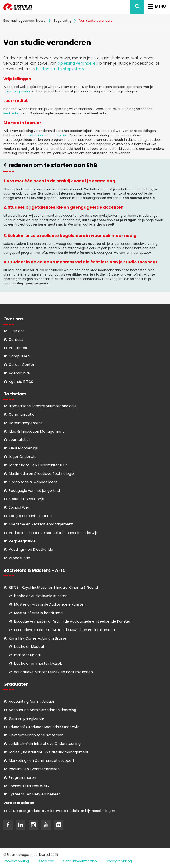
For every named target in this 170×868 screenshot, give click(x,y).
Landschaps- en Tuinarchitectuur (38, 465)
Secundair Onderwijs (26, 499)
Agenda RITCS (21, 382)
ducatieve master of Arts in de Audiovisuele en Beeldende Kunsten (74, 621)
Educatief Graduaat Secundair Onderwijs (44, 727)
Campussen (19, 356)
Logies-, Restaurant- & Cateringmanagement (49, 752)
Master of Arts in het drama (38, 613)
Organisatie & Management (33, 482)
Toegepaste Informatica (30, 516)
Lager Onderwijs (23, 457)
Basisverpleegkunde (26, 718)
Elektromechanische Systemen (36, 735)
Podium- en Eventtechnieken (34, 769)
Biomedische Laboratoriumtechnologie (43, 406)
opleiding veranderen (78, 63)
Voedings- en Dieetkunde (31, 549)
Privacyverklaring (119, 861)
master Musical (27, 655)
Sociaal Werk (20, 507)
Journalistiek (20, 440)
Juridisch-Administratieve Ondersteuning (45, 744)
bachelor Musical (29, 647)
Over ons (17, 331)
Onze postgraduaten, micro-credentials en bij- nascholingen (62, 811)
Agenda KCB (19, 373)
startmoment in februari (49, 135)
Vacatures (18, 348)
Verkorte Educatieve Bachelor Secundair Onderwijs (53, 533)
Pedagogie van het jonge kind (34, 491)
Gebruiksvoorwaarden (80, 861)
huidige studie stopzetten (60, 69)
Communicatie (22, 414)
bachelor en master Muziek (38, 663)
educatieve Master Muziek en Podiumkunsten (53, 672)
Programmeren (22, 778)
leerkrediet (12, 113)
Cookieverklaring (16, 861)
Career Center (22, 365)
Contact (16, 340)
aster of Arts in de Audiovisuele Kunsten (51, 604)
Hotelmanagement (25, 423)
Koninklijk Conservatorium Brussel (38, 638)
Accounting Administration (32, 701)
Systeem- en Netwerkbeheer (34, 794)
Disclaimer (46, 861)
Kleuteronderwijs (23, 448)
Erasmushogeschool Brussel (25, 21)
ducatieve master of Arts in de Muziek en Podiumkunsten (65, 630)
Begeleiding (63, 21)
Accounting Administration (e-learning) (43, 710)
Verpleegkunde (22, 541)
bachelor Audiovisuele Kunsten (41, 596)
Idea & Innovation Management (36, 431)
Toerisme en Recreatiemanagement (41, 524)
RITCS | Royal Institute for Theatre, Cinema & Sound (53, 587)
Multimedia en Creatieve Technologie (41, 474)
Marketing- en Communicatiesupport (42, 761)
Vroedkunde (19, 558)
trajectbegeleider (17, 91)
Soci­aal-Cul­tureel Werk (29, 786)
